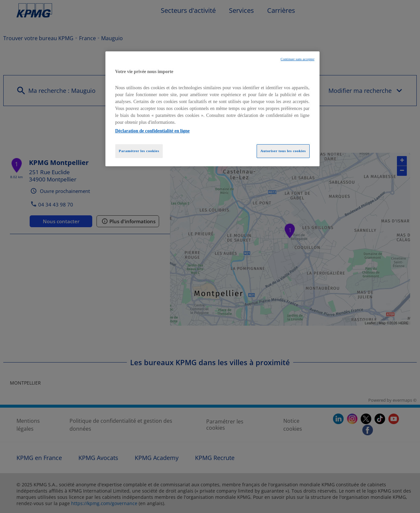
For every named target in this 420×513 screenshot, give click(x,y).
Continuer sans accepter (298, 59)
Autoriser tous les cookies (283, 151)
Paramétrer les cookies (139, 151)
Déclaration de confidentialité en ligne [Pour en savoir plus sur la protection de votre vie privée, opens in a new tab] (153, 131)
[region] (212, 109)
